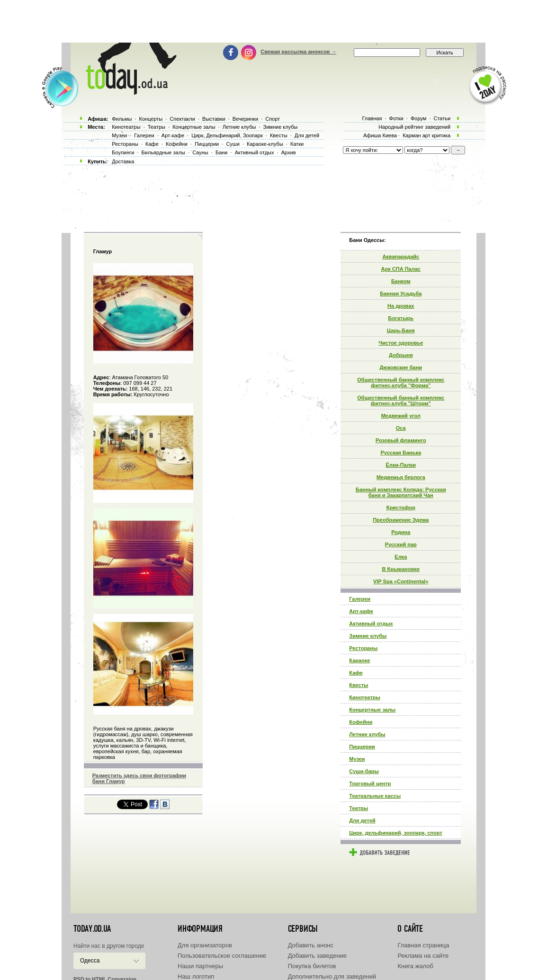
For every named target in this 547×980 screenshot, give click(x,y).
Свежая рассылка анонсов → (298, 52)
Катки (297, 144)
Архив (289, 152)
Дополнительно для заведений (332, 976)
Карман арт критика (426, 135)
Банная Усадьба (401, 294)
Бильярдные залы (163, 152)
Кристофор (401, 508)
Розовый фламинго (401, 440)
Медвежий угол (401, 416)
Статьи (442, 118)
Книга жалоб (415, 966)
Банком (401, 281)
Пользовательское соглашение (222, 956)
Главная (372, 118)
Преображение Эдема (401, 520)
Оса (401, 428)
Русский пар (401, 544)
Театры (359, 808)
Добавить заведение (317, 956)
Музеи (357, 759)
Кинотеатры (365, 697)
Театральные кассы (375, 796)
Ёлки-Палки (401, 465)
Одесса (90, 961)
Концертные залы (372, 710)
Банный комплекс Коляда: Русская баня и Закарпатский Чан (401, 492)
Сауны (200, 152)
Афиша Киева (380, 135)
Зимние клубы (368, 636)
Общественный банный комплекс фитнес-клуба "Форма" (401, 383)
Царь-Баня (401, 330)
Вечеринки (245, 119)
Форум (418, 118)
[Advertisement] (274, 21)
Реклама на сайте (423, 956)
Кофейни (361, 722)
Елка (401, 557)
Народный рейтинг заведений (414, 127)
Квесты (359, 685)
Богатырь (401, 318)
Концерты (151, 119)
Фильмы (122, 119)
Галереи (360, 599)
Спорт (273, 119)
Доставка (123, 161)
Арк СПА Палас (401, 269)
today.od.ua (92, 929)
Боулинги (123, 152)
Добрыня (401, 355)
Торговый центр (370, 784)
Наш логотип (196, 976)
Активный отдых (371, 624)
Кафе (356, 673)
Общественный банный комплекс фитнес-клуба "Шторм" (401, 401)
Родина (401, 532)
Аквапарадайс (401, 257)
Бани (222, 152)
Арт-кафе (361, 611)
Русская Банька (401, 453)
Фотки (396, 118)
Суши (233, 144)
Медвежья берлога (401, 477)
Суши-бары (364, 771)
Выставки (214, 119)
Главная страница (423, 945)
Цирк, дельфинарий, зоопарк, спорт (396, 833)
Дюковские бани (401, 367)
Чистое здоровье (401, 343)
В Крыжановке (401, 569)
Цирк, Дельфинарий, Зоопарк (227, 135)
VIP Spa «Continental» (401, 581)
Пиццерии (362, 747)
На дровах (401, 306)
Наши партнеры (200, 966)
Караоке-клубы (265, 144)
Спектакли (182, 119)
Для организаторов (205, 945)
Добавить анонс (311, 945)
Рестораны (363, 648)
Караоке (359, 660)
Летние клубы (367, 734)
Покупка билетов (312, 966)
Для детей (362, 820)
